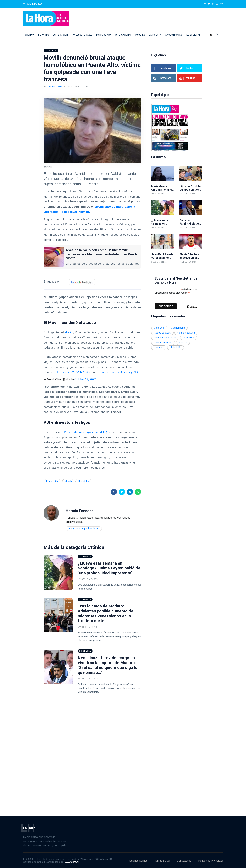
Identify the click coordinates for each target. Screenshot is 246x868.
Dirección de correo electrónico (172, 292)
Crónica (30, 35)
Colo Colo (159, 327)
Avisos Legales (173, 35)
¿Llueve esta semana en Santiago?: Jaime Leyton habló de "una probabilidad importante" (109, 568)
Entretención (60, 35)
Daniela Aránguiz (163, 342)
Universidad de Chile (165, 337)
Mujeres (140, 35)
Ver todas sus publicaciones (84, 529)
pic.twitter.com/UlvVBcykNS (119, 372)
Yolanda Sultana (186, 332)
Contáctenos (184, 860)
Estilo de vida (104, 35)
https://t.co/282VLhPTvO (73, 372)
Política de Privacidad (211, 860)
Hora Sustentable (82, 35)
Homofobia (84, 481)
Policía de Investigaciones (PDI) (86, 432)
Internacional (123, 35)
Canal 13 (159, 347)
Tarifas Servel (162, 860)
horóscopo (189, 337)
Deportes (44, 35)
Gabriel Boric (178, 327)
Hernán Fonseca (55, 86)
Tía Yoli (183, 342)
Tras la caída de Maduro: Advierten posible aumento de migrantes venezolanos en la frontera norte (105, 613)
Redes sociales (162, 332)
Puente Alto (52, 481)
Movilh (69, 332)
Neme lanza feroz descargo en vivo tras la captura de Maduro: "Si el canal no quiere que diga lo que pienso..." (108, 665)
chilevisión (176, 347)
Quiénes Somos (138, 860)
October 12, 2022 (85, 379)
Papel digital (193, 35)
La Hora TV (155, 35)
